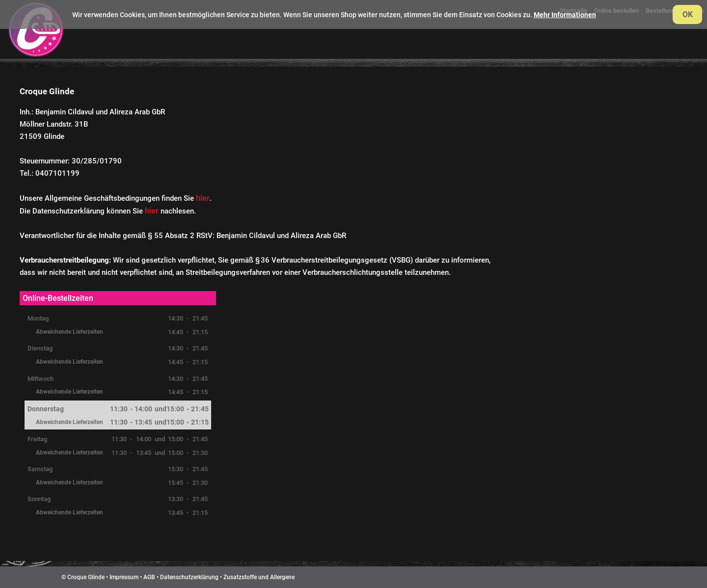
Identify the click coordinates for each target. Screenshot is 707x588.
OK (688, 14)
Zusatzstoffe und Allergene (259, 577)
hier (203, 198)
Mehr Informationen (565, 15)
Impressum (124, 577)
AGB (149, 577)
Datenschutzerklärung (189, 577)
